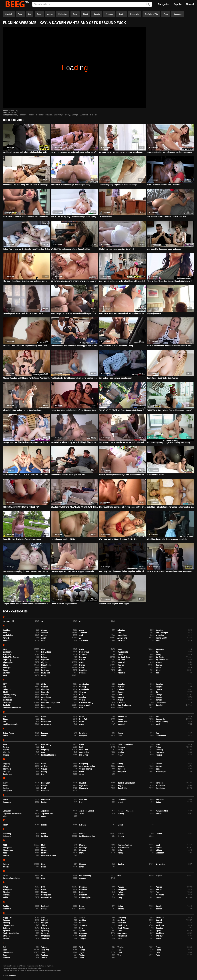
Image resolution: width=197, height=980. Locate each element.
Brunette (7, 673)
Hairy (5, 783)
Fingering (45, 750)
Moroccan (160, 853)
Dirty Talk (83, 719)
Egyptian (83, 733)
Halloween (46, 783)
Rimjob (159, 906)
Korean (120, 825)
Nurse (44, 867)
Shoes (82, 923)
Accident (7, 630)
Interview (7, 802)
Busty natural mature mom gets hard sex (68, 475)
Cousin (120, 700)
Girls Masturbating (87, 766)
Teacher (121, 947)
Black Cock (46, 665)
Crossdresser (161, 703)
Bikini (85, 14)
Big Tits (93, 115)
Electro (120, 733)
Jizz (5, 816)
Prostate (121, 895)
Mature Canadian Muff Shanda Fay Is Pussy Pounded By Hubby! (27, 378)
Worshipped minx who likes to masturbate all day (167, 539)
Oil (42, 876)
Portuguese (46, 895)
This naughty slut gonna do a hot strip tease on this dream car (122, 507)
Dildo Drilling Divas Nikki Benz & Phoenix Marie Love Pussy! (170, 281)
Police (82, 892)
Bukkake (83, 673)
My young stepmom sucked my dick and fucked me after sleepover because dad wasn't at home (74, 152)
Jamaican (7, 811)
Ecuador (45, 733)
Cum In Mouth (85, 705)
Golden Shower (86, 769)
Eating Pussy (8, 733)
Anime (50, 14)
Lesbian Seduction (87, 836)
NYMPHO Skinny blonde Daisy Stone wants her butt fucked (122, 475)
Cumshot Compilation (12, 708)
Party (43, 890)
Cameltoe (121, 684)
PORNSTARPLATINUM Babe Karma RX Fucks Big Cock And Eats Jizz (122, 442)
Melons (44, 850)
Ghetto (6, 766)
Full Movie (84, 755)
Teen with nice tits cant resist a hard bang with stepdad (122, 281)
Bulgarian (177, 14)
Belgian (44, 657)
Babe (120, 649)
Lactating (7, 834)
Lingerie (121, 836)
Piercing (7, 892)
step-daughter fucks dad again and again (164, 249)
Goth (158, 769)
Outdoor (83, 878)
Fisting (120, 750)
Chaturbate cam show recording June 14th (117, 249)
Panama (121, 887)
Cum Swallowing (124, 705)
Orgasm (159, 876)
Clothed (44, 695)
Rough (44, 909)
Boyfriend (45, 670)
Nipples (121, 864)
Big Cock (121, 660)
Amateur (45, 633)
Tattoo (44, 947)
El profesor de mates (155, 475)
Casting (83, 687)
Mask (44, 848)
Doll (5, 722)
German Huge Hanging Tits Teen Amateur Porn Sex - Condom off (27, 571)
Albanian (121, 630)
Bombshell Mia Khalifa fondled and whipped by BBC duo (74, 346)
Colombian (8, 697)
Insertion (83, 800)
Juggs (44, 816)
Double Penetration (11, 724)
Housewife (135, 14)
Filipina (6, 750)
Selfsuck (45, 920)
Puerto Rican (47, 897)
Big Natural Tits (151, 14)
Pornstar (40, 115)
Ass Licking (122, 638)
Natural (6, 864)
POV (43, 887)
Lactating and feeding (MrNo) (63, 539)
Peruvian (83, 890)
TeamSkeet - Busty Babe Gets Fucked (162, 378)
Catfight (121, 687)
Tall (5, 947)
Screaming (122, 918)
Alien (5, 633)
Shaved (159, 920)
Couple (82, 700)
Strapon (6, 936)
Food (43, 752)
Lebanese (7, 836)
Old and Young (85, 876)
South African (123, 928)
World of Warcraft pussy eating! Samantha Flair (70, 249)
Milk (5, 853)
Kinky (5, 825)
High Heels (84, 786)
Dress (82, 724)
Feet (81, 747)
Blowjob (49, 115)
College (159, 695)
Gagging (7, 764)
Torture (82, 955)
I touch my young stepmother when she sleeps (118, 185)
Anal (119, 633)
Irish (81, 802)
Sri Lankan (46, 933)
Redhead (45, 906)
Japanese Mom (162, 811)
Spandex (159, 928)
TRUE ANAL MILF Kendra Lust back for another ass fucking (122, 313)
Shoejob (45, 923)
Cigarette (45, 692)
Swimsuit (45, 938)
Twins (82, 958)
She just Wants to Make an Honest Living (116, 346)
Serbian (83, 920)
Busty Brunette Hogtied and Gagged (114, 604)
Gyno (82, 774)
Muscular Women (48, 855)
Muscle (6, 855)
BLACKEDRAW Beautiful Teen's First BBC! (164, 185)
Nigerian (83, 864)
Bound (6, 670)
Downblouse (46, 724)
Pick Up (159, 890)
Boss (120, 668)
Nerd (43, 864)
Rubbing (121, 909)
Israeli (120, 802)
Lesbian (44, 836)
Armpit (6, 638)
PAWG (6, 887)
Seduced (7, 920)
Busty (68, 115)
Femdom (109, 14)
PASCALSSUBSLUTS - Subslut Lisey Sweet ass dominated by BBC (170, 571)
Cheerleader (84, 689)
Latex (44, 834)
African (44, 630)
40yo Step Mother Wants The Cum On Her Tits (118, 539)
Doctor (120, 719)
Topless (44, 955)
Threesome (8, 952)
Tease (158, 947)
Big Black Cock (124, 657)
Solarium (45, 928)
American (84, 115)
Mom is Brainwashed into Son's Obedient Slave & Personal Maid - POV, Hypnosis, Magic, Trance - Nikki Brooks (170, 346)
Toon (166, 14)
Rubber (82, 909)
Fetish (158, 747)
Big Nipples (8, 662)
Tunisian (7, 958)
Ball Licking (46, 652)
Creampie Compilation (50, 703)
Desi (157, 717)
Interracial (160, 800)
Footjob (121, 752)
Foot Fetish (84, 752)
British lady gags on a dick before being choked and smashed (27, 152)
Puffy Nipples (85, 897)
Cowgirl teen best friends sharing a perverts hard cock (26, 442)
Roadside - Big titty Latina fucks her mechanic (22, 539)
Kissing (44, 825)
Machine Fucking (125, 845)
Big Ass (83, 657)
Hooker (6, 788)
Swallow (159, 936)
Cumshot (159, 705)
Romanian (7, 909)
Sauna (82, 918)
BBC (5, 649)
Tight (82, 952)
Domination (46, 722)
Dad (5, 717)
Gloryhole (7, 769)
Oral (119, 876)
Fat (43, 747)
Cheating (45, 689)
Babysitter (160, 649)
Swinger (83, 938)
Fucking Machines (49, 755)
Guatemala (8, 774)
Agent (82, 630)
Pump (120, 897)
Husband (45, 791)
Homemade (160, 786)
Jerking (121, 814)
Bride (120, 670)
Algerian (159, 630)
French (6, 755)
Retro (75, 14)
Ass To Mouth (161, 638)
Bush (5, 675)
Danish (82, 717)
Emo (157, 733)
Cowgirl (75, 115)
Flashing (159, 750)
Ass (81, 638)
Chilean (121, 689)
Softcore (7, 928)
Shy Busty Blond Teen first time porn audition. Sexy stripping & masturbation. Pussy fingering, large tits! (27, 281)
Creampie (7, 703)
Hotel (43, 788)
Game (44, 764)
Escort (44, 736)
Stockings (160, 933)
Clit (157, 692)
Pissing (44, 892)
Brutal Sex (45, 673)
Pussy (158, 897)
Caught (159, 687)
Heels (5, 786)
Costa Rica (8, 700)
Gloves (44, 769)
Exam (120, 736)
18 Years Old (8, 621)
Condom (83, 697)
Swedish (9, 14)
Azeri (158, 641)
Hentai (44, 786)
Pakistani (83, 887)
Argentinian (122, 635)
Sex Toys (121, 920)
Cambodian (84, 684)
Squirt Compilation (11, 933)
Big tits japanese (154, 313)
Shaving (6, 923)
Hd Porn (13, 976)
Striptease (45, 936)
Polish (120, 892)
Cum (43, 705)
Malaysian (63, 14)
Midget (120, 850)
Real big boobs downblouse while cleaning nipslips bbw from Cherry (74, 378)
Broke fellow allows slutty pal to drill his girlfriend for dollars (74, 442)
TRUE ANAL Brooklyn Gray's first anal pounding (70, 185)
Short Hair (122, 923)
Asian (44, 638)
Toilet (158, 952)
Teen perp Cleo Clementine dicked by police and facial (121, 571)
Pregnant (83, 895)
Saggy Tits (7, 918)
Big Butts (45, 660)
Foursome (160, 752)
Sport (120, 931)
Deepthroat (122, 717)
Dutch (158, 724)
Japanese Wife (47, 814)
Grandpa (7, 772)
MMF (43, 845)
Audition (7, 641)
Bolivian (159, 665)
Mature (159, 848)
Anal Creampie (162, 633)
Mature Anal (8, 850)
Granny (44, 772)
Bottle (158, 668)
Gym (15, 115)
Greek (82, 772)
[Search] (148, 5)
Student (83, 936)
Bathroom (83, 655)
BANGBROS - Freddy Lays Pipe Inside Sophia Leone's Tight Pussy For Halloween (170, 410)
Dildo (43, 719)
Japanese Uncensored (12, 814)
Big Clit (82, 660)
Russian (159, 909)
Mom (82, 853)
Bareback (7, 655)
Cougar (44, 700)
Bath (43, 655)
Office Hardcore (106, 217)
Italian (158, 802)
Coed (120, 695)
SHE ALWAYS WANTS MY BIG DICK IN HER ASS (167, 217)
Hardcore (23, 115)
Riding (120, 906)
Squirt (158, 931)
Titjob (120, 952)
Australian (84, 641)
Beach (120, 655)
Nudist (6, 867)
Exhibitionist (161, 736)
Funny (120, 755)
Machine (83, 845)
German (159, 764)
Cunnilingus (46, 708)
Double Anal (122, 722)
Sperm (82, 931)
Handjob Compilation (126, 783)
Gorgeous (121, 769)
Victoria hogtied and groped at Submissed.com (23, 410)
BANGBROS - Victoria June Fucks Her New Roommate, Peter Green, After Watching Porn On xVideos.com (27, 217)
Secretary (160, 918)
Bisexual (121, 662)
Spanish (6, 931)
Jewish (159, 814)
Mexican (83, 850)
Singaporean (8, 925)
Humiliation (160, 788)
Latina (82, 834)
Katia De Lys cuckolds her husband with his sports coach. (74, 313)
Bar (157, 652)
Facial (82, 744)
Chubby (6, 692)
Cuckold (6, 705)
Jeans (82, 814)
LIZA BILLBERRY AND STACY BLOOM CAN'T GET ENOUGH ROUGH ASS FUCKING (27, 475)
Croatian (121, 703)
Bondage (7, 668)
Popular (178, 4)
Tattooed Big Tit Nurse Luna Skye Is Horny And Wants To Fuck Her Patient (122, 152)
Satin (43, 918)
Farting (6, 747)
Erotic (5, 736)
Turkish (44, 958)
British (158, 670)
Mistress (45, 853)
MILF (5, 845)
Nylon (82, 867)
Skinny (44, 925)
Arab (81, 635)
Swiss (120, 938)
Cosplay (159, 697)
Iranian (44, 802)
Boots (82, 668)
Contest (121, 697)
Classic (97, 14)
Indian (6, 800)
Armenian (160, 635)
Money (120, 853)
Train (158, 955)
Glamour (121, 766)
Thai (119, 950)
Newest (190, 4)
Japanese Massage (125, 811)
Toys (119, 955)
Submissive (122, 936)
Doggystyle (59, 115)
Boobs (44, 668)
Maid (158, 845)
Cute (81, 708)
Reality (122, 14)
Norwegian (160, 864)
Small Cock (122, 925)
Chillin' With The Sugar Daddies (64, 604)
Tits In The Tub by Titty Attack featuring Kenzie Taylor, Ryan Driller (74, 217)
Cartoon (45, 687)
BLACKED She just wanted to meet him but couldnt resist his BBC (170, 152)
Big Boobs (160, 657)
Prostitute (160, 895)
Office (6, 876)
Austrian (121, 641)
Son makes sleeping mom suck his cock (116, 378)
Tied (43, 952)
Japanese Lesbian (87, 811)
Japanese (45, 811)
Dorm (39, 14)
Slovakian (83, 925)
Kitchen (83, 825)
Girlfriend (45, 766)
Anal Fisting (8, 635)
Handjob (83, 783)
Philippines (122, 890)
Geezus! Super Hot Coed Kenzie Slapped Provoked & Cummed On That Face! (74, 571)
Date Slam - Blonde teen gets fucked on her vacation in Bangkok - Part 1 (170, 507)
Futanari (159, 755)
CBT (5, 684)
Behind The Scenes (11, 657)
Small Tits (160, 925)
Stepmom (83, 933)
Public (6, 897)
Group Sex (122, 772)
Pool (157, 892)
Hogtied (121, 786)
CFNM (44, 684)
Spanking (45, 931)
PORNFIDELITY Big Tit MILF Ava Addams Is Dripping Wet (122, 410)
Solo (81, 928)
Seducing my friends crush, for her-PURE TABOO (23, 313)
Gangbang (84, 764)
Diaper (6, 719)
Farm (158, 744)
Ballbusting (84, 652)
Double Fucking (162, 722)
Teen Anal (45, 950)
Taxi (81, 947)
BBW (43, 649)
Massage (83, 848)
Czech (120, 708)
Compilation (46, 697)
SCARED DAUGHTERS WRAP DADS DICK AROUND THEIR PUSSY (74, 507)
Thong (158, 950)
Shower (159, 923)
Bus (157, 673)
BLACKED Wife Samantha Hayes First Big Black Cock (25, 346)
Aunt (43, 641)
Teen (20, 14)
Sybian (158, 938)
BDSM (82, 649)
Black (5, 665)
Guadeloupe (161, 772)
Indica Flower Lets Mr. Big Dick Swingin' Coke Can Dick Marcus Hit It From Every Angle (27, 249)
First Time (84, 750)
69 (80, 621)
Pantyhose (7, 890)
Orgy (43, 878)
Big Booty (7, 660)
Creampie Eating (86, 703)
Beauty (158, 655)
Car (30, 14)
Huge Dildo (122, 788)
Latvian (120, 834)
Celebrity (7, 689)
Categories (164, 4)
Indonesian (46, 800)
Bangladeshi (123, 652)
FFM (5, 744)
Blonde (31, 115)
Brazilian (83, 670)
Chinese (159, 689)
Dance (44, 717)
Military (159, 850)
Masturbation (123, 848)
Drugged (121, 724)
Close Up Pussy (10, 695)
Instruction (122, 800)
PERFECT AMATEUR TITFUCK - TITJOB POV (21, 507)
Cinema (83, 692)
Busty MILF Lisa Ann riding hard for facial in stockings (25, 185)
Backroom (7, 652)
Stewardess (122, 933)
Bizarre (159, 662)
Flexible (6, 752)
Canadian (160, 684)
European (83, 736)
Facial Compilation (125, 744)
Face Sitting (46, 744)
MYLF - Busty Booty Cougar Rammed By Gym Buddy (168, 442)
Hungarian (7, 791)
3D (42, 621)
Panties (159, 887)
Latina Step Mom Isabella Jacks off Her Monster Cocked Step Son (74, 410)
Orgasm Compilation (12, 878)
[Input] (92, 4)
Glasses (159, 766)
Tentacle (83, 950)
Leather (159, 834)
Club (81, 695)
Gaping (120, 764)
